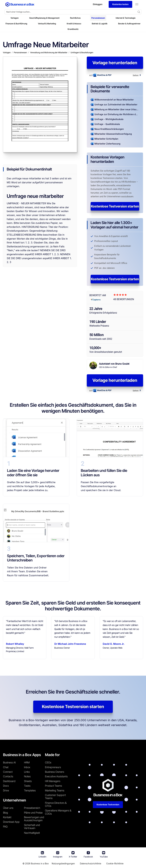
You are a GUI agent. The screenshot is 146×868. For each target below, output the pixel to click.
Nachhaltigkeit (32, 833)
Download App (11, 822)
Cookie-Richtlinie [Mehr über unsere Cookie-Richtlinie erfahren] (115, 863)
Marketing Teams (55, 790)
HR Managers (53, 781)
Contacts (8, 776)
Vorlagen (15, 18)
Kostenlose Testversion (108, 804)
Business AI (9, 763)
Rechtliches (75, 18)
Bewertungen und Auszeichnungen (34, 819)
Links (27, 772)
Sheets (28, 781)
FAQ (5, 827)
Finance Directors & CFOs (56, 804)
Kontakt (7, 817)
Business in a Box (40, 863)
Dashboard (9, 781)
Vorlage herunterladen (115, 63)
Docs (6, 786)
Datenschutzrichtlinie (91, 863)
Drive (6, 790)
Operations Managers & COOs (58, 812)
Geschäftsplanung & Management (44, 18)
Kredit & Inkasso (74, 24)
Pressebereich (32, 808)
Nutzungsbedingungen (63, 863)
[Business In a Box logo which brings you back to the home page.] (20, 4)
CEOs (48, 763)
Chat (6, 767)
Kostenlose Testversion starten (115, 206)
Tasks (27, 786)
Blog (6, 813)
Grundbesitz (73, 29)
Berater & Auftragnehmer (129, 24)
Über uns (8, 808)
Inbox (27, 767)
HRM (27, 763)
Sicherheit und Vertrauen (32, 827)
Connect (8, 772)
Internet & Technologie (126, 18)
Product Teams (53, 786)
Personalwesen (98, 18)
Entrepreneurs (53, 767)
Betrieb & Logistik (100, 24)
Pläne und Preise (33, 813)
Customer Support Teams (55, 797)
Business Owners (55, 772)
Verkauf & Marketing (47, 24)
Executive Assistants (56, 776)
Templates (30, 790)
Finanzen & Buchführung (16, 24)
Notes (27, 776)
